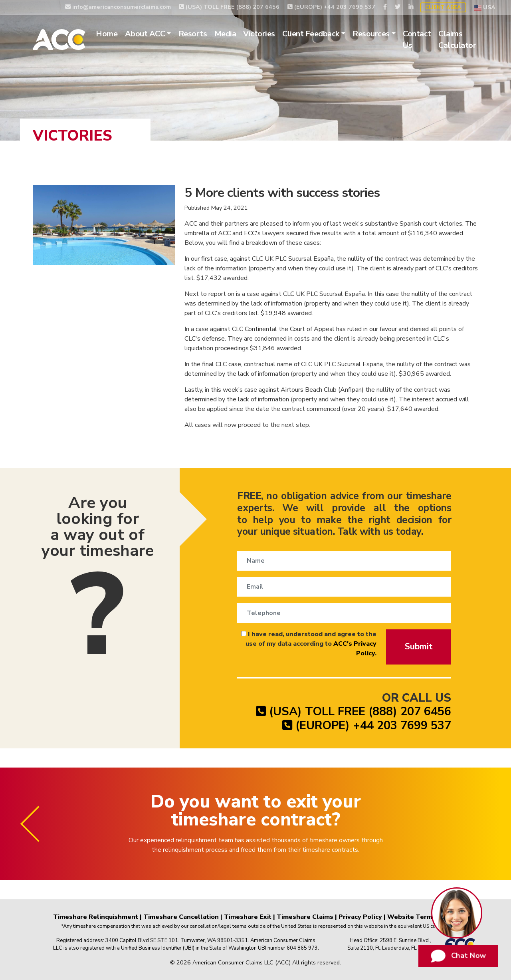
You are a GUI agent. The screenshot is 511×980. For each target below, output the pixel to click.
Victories (259, 34)
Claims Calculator (457, 40)
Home (107, 34)
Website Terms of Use (423, 917)
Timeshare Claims (305, 917)
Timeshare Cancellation (181, 917)
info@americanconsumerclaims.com (118, 7)
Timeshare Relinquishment (96, 917)
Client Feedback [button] (311, 34)
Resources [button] (371, 34)
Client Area (443, 8)
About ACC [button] (145, 34)
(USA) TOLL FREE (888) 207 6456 (229, 7)
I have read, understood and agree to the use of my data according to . (309, 644)
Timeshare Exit (248, 917)
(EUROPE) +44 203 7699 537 (331, 7)
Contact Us (417, 40)
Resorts (193, 34)
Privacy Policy (360, 917)
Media (225, 34)
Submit (419, 647)
